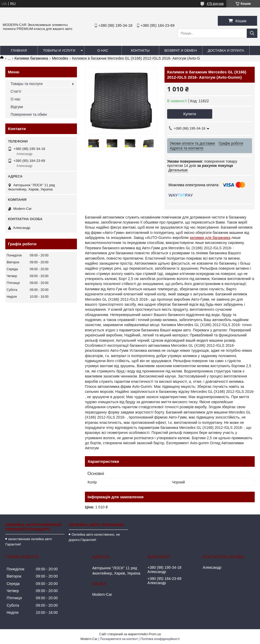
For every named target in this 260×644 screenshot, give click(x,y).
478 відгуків (215, 4)
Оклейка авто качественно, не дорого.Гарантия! (94, 537)
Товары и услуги (59, 50)
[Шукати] (252, 33)
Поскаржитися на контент (119, 639)
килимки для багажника (210, 238)
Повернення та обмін (29, 114)
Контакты (140, 50)
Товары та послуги (27, 84)
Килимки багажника (31, 58)
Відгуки (17, 107)
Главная (19, 50)
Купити (190, 114)
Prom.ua (155, 634)
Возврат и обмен (181, 50)
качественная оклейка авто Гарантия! (29, 542)
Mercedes (60, 58)
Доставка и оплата (226, 50)
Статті (16, 91)
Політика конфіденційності (160, 639)
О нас (103, 50)
